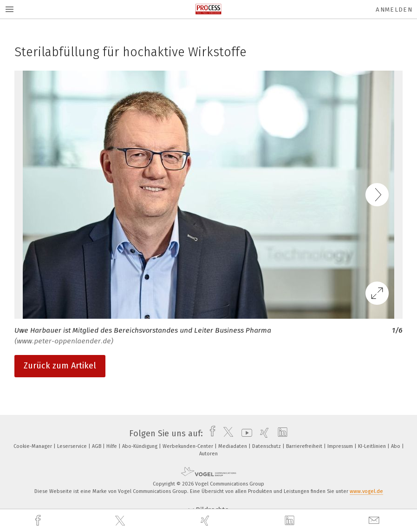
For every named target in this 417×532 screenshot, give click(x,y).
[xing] (206, 521)
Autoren (208, 454)
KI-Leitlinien (373, 446)
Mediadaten (233, 446)
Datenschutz (267, 446)
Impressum (341, 446)
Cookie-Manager (33, 446)
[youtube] (244, 433)
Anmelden (394, 10)
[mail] (375, 521)
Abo (396, 446)
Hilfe (112, 446)
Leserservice (73, 446)
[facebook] (39, 521)
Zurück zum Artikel (60, 366)
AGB (97, 446)
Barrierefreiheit (305, 446)
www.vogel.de (366, 491)
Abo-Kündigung (140, 446)
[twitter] (121, 521)
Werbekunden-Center (189, 446)
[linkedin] (291, 521)
